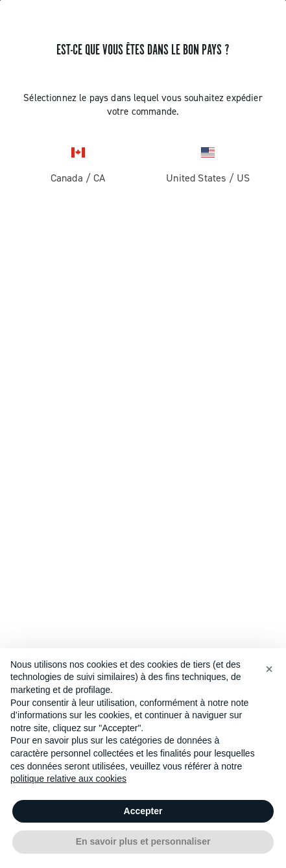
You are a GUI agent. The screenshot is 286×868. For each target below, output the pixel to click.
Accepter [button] (143, 811)
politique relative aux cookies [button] (68, 779)
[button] (269, 669)
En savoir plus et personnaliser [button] (143, 841)
